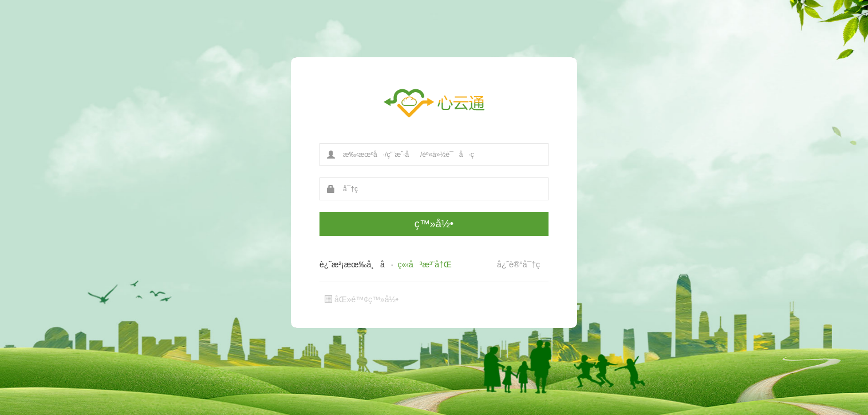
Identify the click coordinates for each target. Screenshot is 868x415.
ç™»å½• (434, 224)
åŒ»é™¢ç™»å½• (361, 299)
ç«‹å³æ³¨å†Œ (425, 264)
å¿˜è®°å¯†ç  (523, 264)
